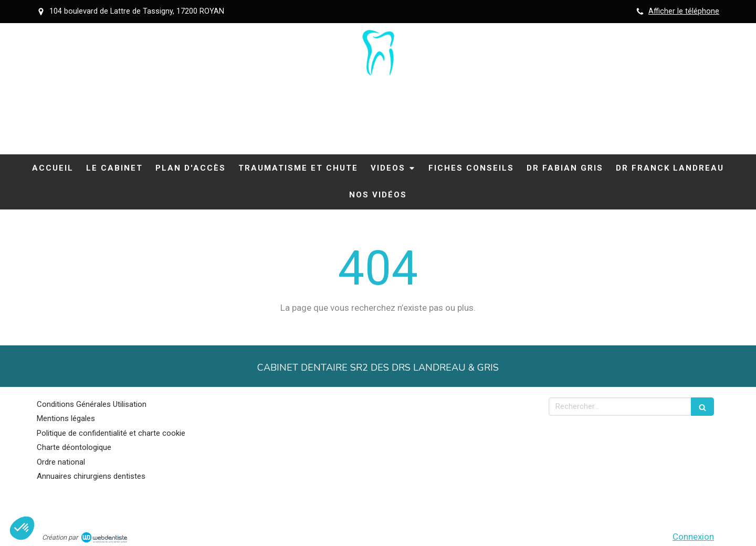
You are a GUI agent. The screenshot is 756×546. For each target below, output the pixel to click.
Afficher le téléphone (684, 11)
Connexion (693, 537)
